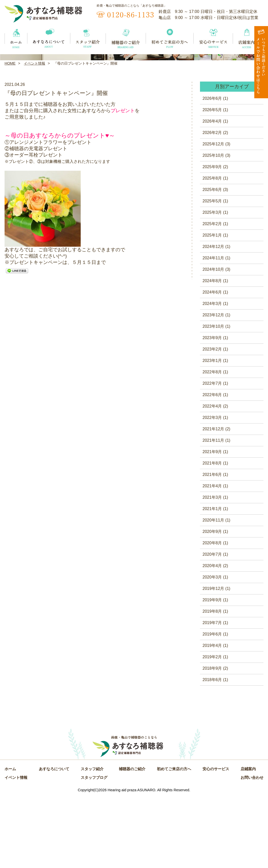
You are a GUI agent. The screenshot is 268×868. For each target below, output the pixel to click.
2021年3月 (212, 570)
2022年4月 (212, 479)
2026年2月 (212, 205)
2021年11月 (213, 513)
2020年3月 (212, 650)
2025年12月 (213, 216)
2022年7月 (212, 456)
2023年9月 (212, 410)
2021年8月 (212, 536)
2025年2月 (212, 296)
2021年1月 (212, 581)
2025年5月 (212, 273)
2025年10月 (213, 228)
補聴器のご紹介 (132, 841)
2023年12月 (213, 387)
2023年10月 (213, 399)
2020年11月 (213, 593)
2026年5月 (212, 182)
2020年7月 (212, 627)
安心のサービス (216, 841)
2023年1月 (212, 433)
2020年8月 (212, 615)
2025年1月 (212, 308)
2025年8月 (212, 251)
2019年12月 (213, 661)
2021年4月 (212, 558)
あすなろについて (54, 841)
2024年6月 (212, 365)
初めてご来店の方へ (174, 841)
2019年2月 (212, 729)
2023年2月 (212, 422)
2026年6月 (212, 171)
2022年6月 (212, 467)
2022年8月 (212, 444)
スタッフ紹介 (92, 841)
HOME (10, 136)
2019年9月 (212, 672)
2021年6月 (212, 547)
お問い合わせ (252, 850)
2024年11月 (213, 330)
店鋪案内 (248, 841)
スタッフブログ (94, 850)
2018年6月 (212, 752)
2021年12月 (213, 501)
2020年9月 (212, 604)
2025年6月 (212, 262)
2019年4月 (212, 718)
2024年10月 (213, 342)
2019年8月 (212, 684)
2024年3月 (212, 376)
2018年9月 (212, 741)
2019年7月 (212, 695)
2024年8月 (212, 353)
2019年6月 (212, 707)
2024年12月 (213, 319)
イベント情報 (35, 136)
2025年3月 (212, 285)
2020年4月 (212, 638)
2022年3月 (212, 490)
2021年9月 (212, 524)
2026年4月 (212, 194)
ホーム (10, 841)
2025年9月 (212, 239)
